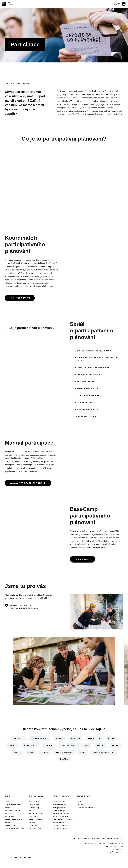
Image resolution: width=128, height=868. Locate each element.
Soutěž (17, 752)
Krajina (64, 759)
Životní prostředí (35, 828)
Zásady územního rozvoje (62, 814)
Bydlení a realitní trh (104, 752)
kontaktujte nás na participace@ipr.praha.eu (24, 607)
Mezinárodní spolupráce (13, 819)
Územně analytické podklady (63, 819)
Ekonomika (33, 825)
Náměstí (101, 745)
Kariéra (8, 808)
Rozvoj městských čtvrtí (61, 825)
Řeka (83, 752)
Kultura (31, 811)
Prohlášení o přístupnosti (86, 808)
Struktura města (35, 805)
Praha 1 (116, 745)
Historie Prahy (34, 808)
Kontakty (8, 822)
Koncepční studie (68, 745)
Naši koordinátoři (20, 298)
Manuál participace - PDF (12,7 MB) (28, 483)
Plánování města (61, 796)
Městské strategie (59, 805)
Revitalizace (94, 739)
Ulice (86, 745)
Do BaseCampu (83, 559)
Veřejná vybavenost (36, 819)
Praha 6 (48, 745)
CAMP (79, 802)
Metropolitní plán (59, 808)
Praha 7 (12, 745)
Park (31, 752)
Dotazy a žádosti (11, 825)
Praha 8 (44, 752)
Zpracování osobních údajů (14, 828)
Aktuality (19, 739)
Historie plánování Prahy (14, 805)
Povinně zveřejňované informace (13, 812)
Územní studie (30, 745)
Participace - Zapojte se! (62, 828)
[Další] (115, 672)
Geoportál (80, 805)
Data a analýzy (36, 796)
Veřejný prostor (39, 739)
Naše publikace (10, 817)
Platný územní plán (60, 811)
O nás (8, 796)
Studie (111, 739)
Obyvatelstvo (34, 817)
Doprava (60, 739)
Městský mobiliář (64, 752)
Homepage (10, 83)
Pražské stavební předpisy (62, 817)
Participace (24, 83)
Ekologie (76, 739)
